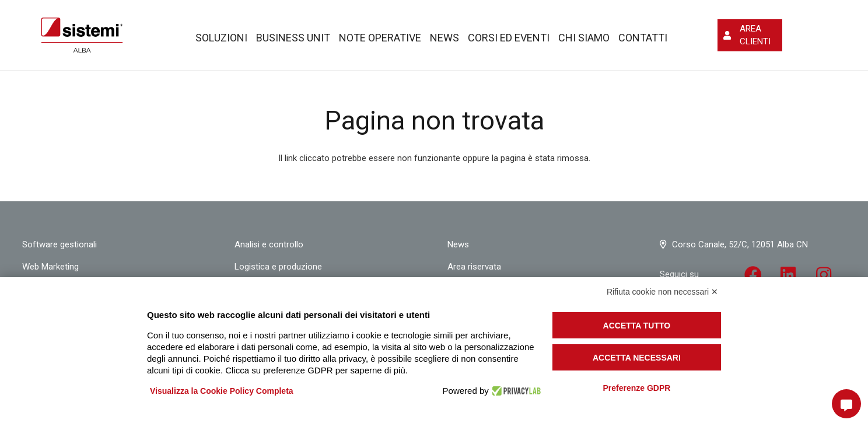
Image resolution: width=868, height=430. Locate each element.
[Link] (82, 35)
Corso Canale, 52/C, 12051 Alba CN (740, 244)
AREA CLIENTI (755, 35)
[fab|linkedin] (789, 276)
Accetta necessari (637, 358)
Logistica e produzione (278, 267)
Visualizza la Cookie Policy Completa (222, 391)
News (444, 38)
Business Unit (293, 38)
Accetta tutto (637, 326)
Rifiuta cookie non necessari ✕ (662, 292)
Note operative (380, 38)
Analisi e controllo (269, 244)
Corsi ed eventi (509, 38)
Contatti (643, 38)
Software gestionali (60, 244)
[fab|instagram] (824, 276)
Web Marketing (50, 267)
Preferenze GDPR (636, 388)
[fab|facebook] (753, 276)
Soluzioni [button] (221, 38)
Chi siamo (584, 38)
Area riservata (474, 267)
